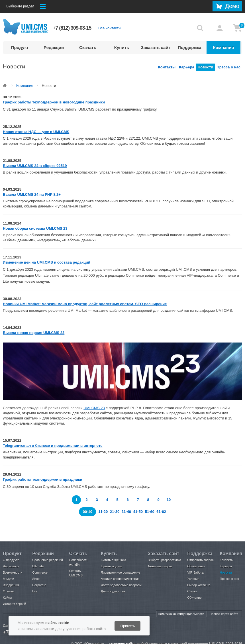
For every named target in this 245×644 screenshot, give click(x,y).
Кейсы (7, 598)
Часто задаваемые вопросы (121, 585)
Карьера (187, 67)
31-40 (127, 512)
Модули (8, 579)
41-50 (139, 512)
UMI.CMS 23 (94, 408)
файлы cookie (57, 623)
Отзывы (9, 591)
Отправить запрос (200, 560)
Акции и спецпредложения (120, 579)
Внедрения (11, 585)
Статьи (192, 591)
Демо (232, 6)
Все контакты (110, 28)
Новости (206, 67)
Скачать (88, 47)
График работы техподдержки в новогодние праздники (54, 102)
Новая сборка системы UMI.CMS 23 (35, 228)
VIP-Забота (195, 572)
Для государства (113, 591)
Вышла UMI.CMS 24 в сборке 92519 (35, 166)
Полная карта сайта (224, 614)
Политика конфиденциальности (181, 614)
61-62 (161, 512)
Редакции (54, 47)
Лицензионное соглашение (121, 572)
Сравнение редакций (48, 560)
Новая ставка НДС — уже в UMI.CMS (36, 132)
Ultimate (38, 566)
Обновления (196, 566)
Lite (35, 591)
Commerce (40, 572)
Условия (193, 579)
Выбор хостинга (199, 585)
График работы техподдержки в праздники (42, 479)
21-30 (115, 512)
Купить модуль (112, 566)
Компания (224, 47)
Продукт (20, 47)
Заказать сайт (156, 47)
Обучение (194, 598)
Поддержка (190, 47)
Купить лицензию (113, 560)
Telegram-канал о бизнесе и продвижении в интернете (53, 446)
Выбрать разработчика (165, 560)
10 (169, 500)
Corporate (39, 585)
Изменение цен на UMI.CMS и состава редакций (47, 262)
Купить (122, 47)
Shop (36, 579)
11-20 (103, 512)
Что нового (11, 566)
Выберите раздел (26, 7)
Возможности (13, 572)
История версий (14, 604)
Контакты (167, 67)
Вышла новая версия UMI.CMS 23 (34, 333)
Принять (128, 626)
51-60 (150, 512)
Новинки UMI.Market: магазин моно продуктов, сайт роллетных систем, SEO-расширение (85, 304)
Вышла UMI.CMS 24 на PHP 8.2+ (32, 194)
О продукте (11, 560)
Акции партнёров (160, 566)
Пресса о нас (228, 67)
